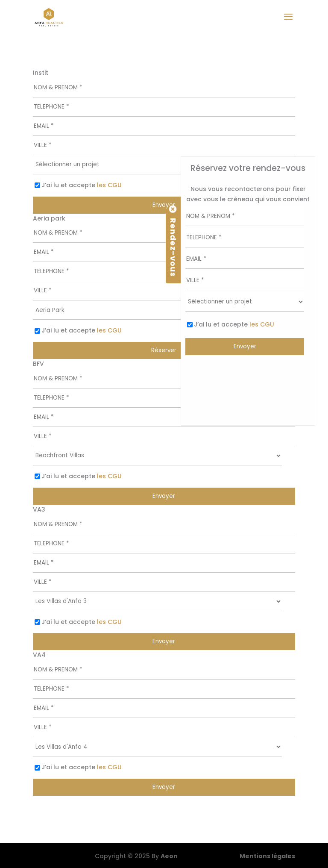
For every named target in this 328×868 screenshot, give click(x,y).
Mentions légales (267, 856)
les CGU (109, 185)
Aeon (169, 856)
